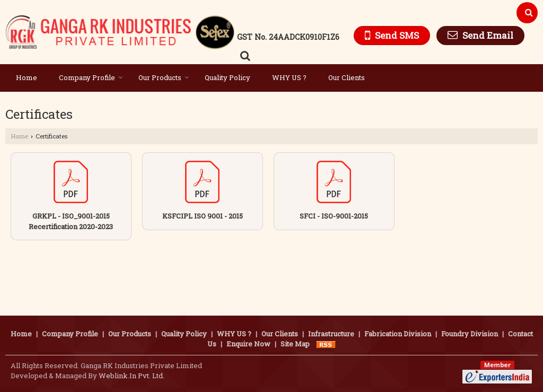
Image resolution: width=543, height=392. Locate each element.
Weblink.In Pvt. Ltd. (132, 376)
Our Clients (347, 77)
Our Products (164, 77)
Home (27, 77)
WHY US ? (289, 77)
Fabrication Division (398, 334)
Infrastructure (331, 334)
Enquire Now (248, 344)
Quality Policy (227, 77)
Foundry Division (470, 334)
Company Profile (91, 77)
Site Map (295, 344)
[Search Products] (244, 56)
